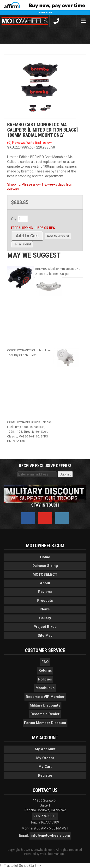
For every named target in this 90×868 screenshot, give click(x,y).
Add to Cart (27, 236)
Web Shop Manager (53, 854)
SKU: (11, 147)
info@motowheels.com (50, 835)
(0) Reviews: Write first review (30, 143)
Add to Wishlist (58, 236)
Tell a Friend (22, 244)
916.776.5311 (45, 816)
